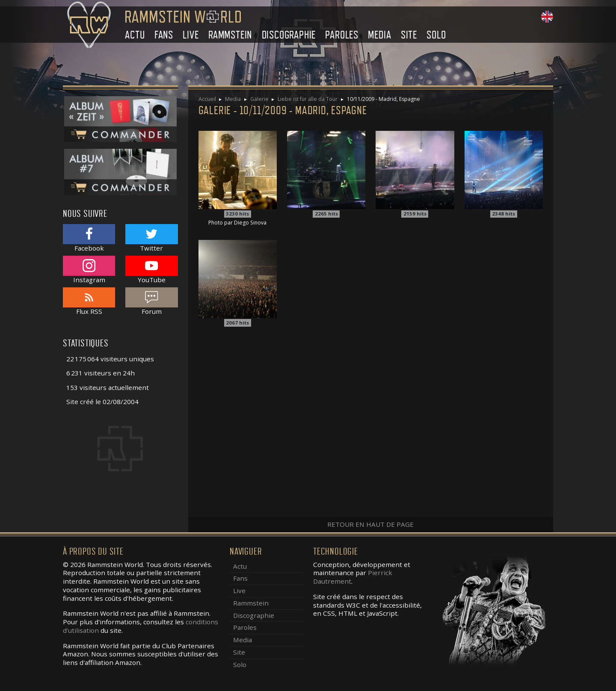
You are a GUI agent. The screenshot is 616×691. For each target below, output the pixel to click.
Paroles (342, 35)
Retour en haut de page (370, 524)
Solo (436, 35)
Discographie (289, 35)
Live (191, 35)
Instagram (89, 270)
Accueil (207, 99)
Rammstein (230, 35)
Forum (151, 301)
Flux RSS (89, 301)
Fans (164, 35)
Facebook (89, 238)
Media (379, 35)
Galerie (259, 99)
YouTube (151, 270)
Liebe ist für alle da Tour (308, 99)
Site (409, 35)
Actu (135, 35)
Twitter (151, 238)
